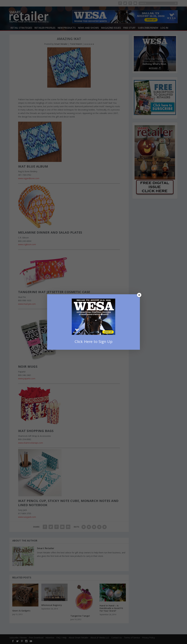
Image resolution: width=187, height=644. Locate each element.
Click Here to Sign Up (94, 341)
